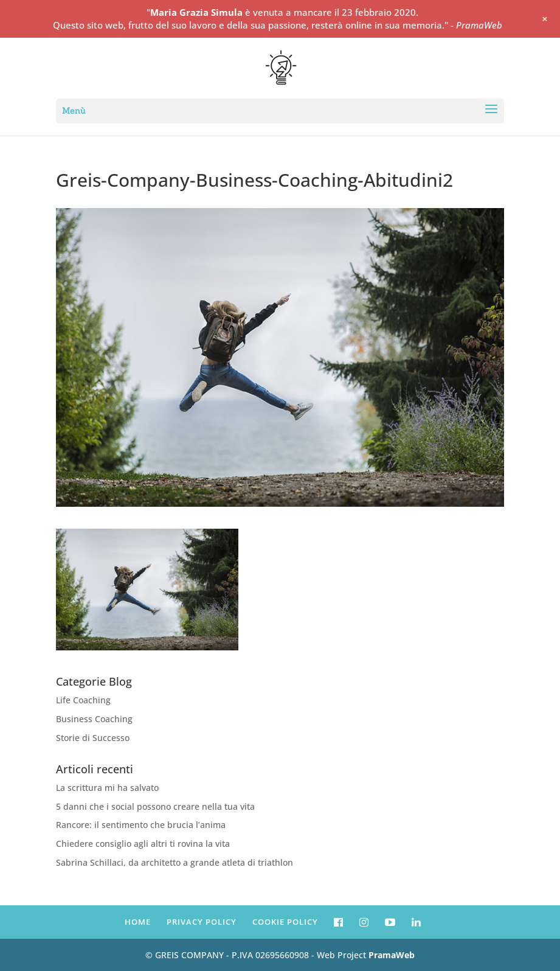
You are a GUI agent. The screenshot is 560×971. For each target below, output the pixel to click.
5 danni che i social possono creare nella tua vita (155, 806)
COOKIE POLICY (285, 922)
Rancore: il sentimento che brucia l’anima (141, 825)
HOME (138, 922)
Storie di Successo (93, 738)
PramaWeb (392, 955)
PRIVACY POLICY (202, 922)
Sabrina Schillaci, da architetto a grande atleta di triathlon (175, 862)
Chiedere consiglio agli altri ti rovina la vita (143, 844)
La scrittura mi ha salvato (107, 788)
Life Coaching (83, 700)
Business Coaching (94, 719)
